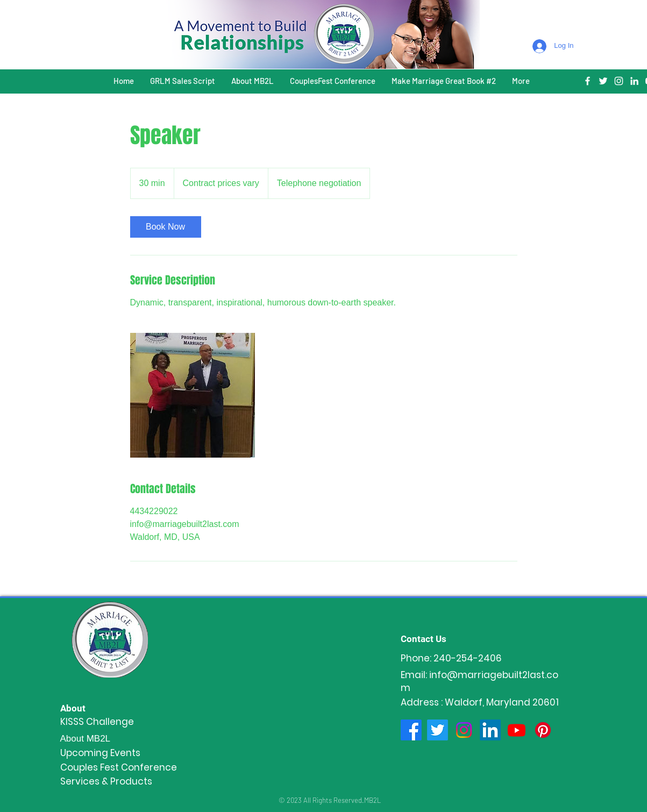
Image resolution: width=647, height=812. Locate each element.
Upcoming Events (100, 753)
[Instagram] (464, 730)
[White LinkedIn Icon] (634, 81)
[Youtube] (517, 730)
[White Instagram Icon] (619, 81)
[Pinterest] (543, 730)
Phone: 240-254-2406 (451, 658)
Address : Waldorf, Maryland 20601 (480, 702)
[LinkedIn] (490, 730)
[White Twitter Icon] (603, 81)
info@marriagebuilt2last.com (479, 681)
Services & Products (106, 781)
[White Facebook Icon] (588, 81)
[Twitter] (438, 730)
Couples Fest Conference (119, 767)
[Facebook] (411, 730)
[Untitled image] (193, 395)
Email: (415, 675)
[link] (166, 227)
